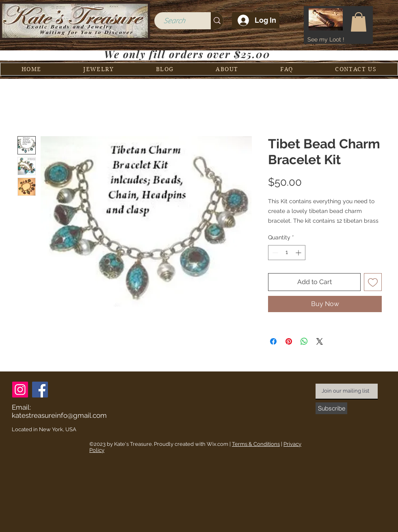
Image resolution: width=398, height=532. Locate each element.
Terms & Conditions (256, 444)
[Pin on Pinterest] (289, 341)
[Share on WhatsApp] (304, 341)
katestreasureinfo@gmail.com (59, 415)
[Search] (174, 21)
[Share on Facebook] (273, 341)
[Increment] (299, 253)
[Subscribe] (331, 408)
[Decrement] (274, 253)
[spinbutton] (287, 253)
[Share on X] (320, 341)
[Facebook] (40, 390)
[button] (359, 22)
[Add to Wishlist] (373, 282)
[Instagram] (20, 390)
